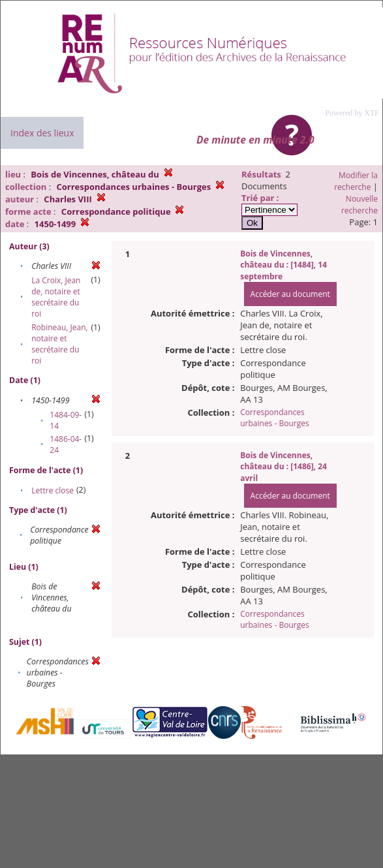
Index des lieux (42, 133)
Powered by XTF (352, 113)
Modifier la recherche (356, 181)
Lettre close (53, 490)
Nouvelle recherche (360, 205)
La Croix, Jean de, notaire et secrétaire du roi (56, 297)
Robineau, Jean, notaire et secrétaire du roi (59, 344)
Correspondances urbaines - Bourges (274, 418)
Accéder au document (290, 294)
